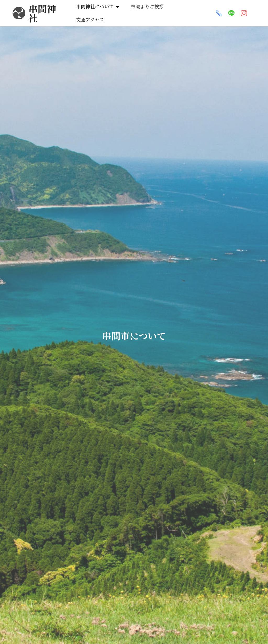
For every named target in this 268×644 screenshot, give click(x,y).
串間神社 (47, 9)
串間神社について (94, 9)
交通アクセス (189, 9)
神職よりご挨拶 (147, 9)
